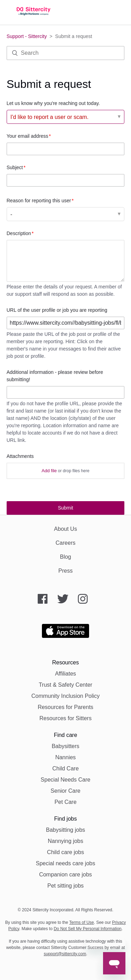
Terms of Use (82, 922)
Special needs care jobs (66, 863)
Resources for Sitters (65, 718)
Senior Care (65, 791)
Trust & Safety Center (65, 685)
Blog (65, 557)
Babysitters (65, 746)
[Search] (66, 53)
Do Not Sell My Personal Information (88, 929)
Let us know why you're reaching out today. (53, 103)
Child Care (66, 768)
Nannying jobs (65, 841)
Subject (15, 167)
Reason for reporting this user (39, 201)
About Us (66, 529)
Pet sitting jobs (65, 886)
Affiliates (65, 674)
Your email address (27, 136)
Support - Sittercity (27, 36)
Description (19, 233)
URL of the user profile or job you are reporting (57, 310)
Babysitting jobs (65, 830)
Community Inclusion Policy (66, 696)
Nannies (65, 757)
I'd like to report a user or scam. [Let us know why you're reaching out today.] (50, 117)
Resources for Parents (65, 707)
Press (65, 571)
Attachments (20, 456)
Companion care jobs (65, 875)
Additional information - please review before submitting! (55, 376)
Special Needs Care (65, 780)
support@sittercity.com (65, 954)
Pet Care (65, 802)
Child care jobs (66, 852)
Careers (65, 543)
